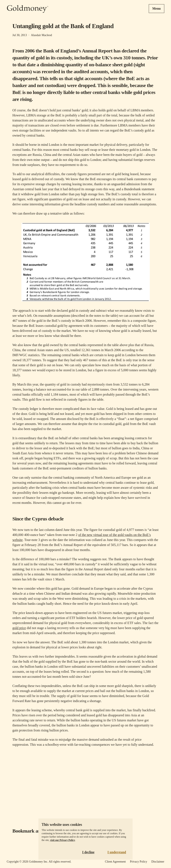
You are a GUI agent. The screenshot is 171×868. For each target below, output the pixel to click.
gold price (19, 628)
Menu (157, 8)
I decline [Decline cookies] (88, 852)
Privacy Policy (139, 862)
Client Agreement (115, 862)
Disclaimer (158, 862)
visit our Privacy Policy (62, 840)
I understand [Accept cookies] (117, 852)
